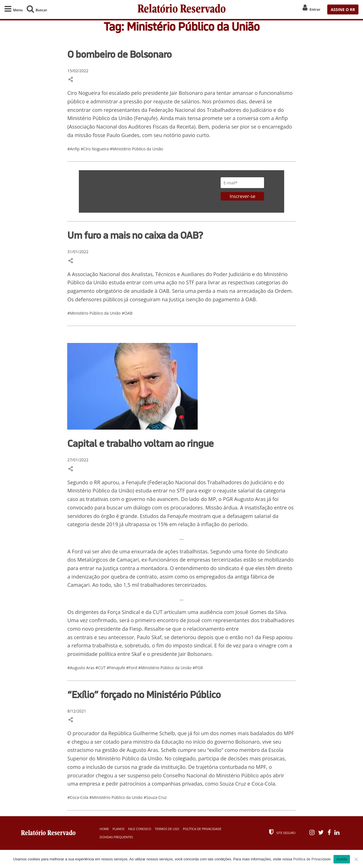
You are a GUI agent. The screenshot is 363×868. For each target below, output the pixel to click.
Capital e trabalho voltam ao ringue (140, 444)
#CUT (101, 669)
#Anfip (74, 150)
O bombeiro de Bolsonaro (119, 55)
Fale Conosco (140, 830)
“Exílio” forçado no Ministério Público (144, 696)
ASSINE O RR (343, 9)
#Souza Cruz (155, 798)
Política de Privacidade (202, 830)
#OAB (127, 314)
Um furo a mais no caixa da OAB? (135, 236)
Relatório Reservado (181, 9)
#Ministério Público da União (136, 150)
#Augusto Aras (81, 669)
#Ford (132, 669)
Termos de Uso (167, 830)
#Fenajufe (116, 669)
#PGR (198, 669)
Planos (119, 830)
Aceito (342, 859)
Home (104, 830)
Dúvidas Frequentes (116, 838)
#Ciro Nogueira (95, 150)
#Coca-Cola (78, 798)
